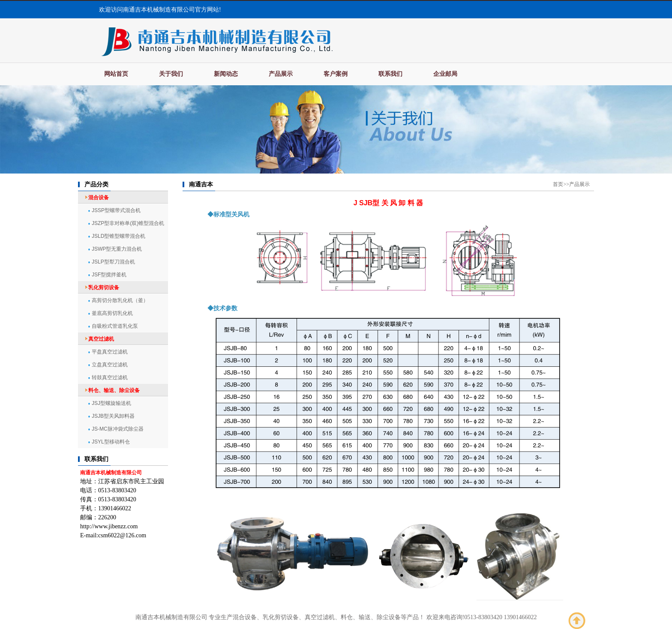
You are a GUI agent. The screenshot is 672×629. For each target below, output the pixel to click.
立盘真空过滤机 (110, 365)
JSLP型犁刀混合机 (113, 262)
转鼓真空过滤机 (110, 377)
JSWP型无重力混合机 (117, 249)
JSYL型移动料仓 (111, 442)
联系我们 (390, 74)
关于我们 (171, 74)
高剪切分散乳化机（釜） (120, 300)
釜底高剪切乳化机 (112, 313)
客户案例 (336, 74)
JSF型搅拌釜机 (109, 275)
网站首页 (116, 74)
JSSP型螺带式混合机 (116, 210)
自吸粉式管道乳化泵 (115, 326)
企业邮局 (445, 74)
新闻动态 (226, 74)
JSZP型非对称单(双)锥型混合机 (128, 223)
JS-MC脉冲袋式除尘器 (118, 429)
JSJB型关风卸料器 (113, 416)
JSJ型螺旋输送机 (111, 403)
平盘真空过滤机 (110, 352)
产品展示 (281, 74)
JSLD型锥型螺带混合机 (118, 236)
